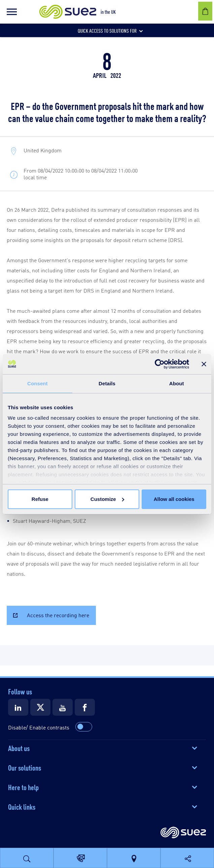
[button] (12, 12)
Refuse (40, 499)
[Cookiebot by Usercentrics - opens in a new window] (160, 364)
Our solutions (25, 767)
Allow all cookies (174, 499)
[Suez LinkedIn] (18, 707)
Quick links (22, 806)
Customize (107, 499)
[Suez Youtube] (63, 707)
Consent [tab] (38, 383)
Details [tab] (107, 383)
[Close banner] (204, 364)
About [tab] (177, 383)
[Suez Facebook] (85, 707)
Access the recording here (58, 615)
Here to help (23, 787)
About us (19, 748)
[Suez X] (40, 707)
